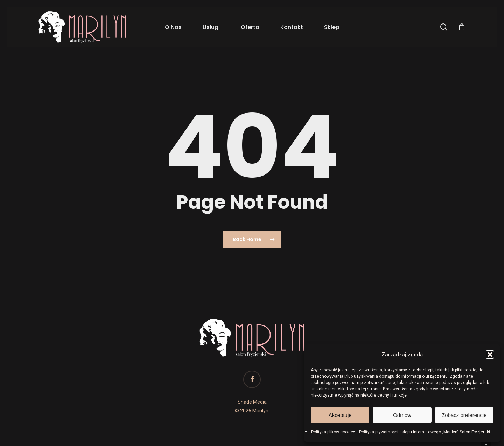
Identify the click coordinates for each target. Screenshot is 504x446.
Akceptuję (340, 415)
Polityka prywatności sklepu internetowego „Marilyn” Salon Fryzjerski (425, 432)
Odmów (402, 415)
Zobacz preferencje (464, 415)
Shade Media (252, 402)
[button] (490, 355)
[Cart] (462, 27)
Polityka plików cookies (333, 432)
